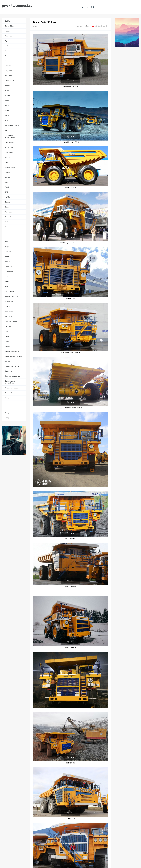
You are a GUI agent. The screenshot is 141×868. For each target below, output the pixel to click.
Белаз (35, 27)
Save (72, 81)
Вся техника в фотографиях (19, 7)
